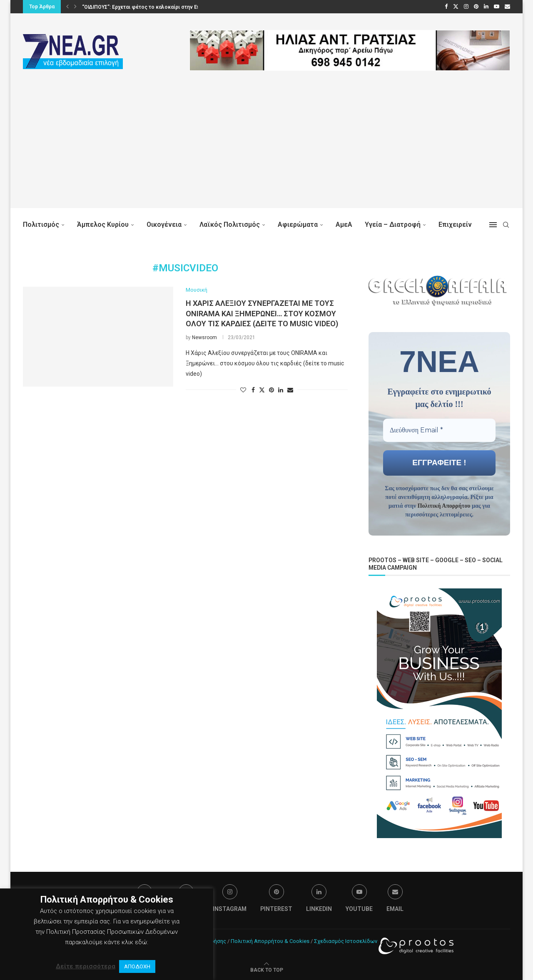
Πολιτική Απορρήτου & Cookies (270, 940)
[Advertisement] (266, 150)
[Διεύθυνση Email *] (439, 430)
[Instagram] (466, 7)
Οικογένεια (164, 225)
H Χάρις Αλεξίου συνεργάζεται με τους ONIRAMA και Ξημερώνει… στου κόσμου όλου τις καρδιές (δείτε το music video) (262, 313)
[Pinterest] (476, 7)
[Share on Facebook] (253, 390)
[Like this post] (243, 390)
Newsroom (204, 337)
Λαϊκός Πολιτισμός (230, 225)
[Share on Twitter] (262, 390)
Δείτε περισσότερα (86, 966)
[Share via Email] (290, 390)
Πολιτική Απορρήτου (444, 505)
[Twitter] (456, 7)
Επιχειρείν (455, 225)
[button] (67, 7)
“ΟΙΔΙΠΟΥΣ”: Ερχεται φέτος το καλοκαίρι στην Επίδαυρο (149, 7)
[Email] (507, 7)
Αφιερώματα (298, 225)
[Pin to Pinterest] (271, 390)
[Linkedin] (486, 7)
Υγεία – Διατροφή (393, 225)
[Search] (506, 225)
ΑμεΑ (344, 225)
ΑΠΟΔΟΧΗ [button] (137, 966)
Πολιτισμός (41, 225)
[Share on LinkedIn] (281, 390)
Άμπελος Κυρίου (103, 225)
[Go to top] (267, 969)
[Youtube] (497, 7)
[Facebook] (446, 7)
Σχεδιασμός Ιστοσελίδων (346, 940)
